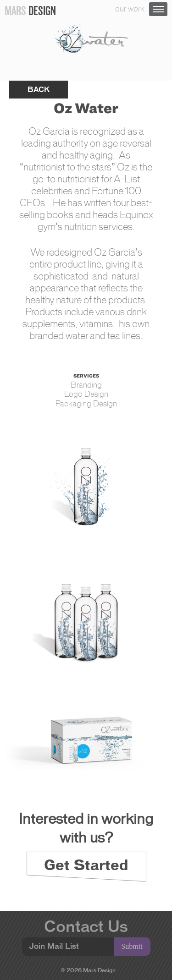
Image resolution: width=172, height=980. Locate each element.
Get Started (86, 865)
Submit (132, 946)
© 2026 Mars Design (88, 970)
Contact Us (86, 926)
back (39, 90)
